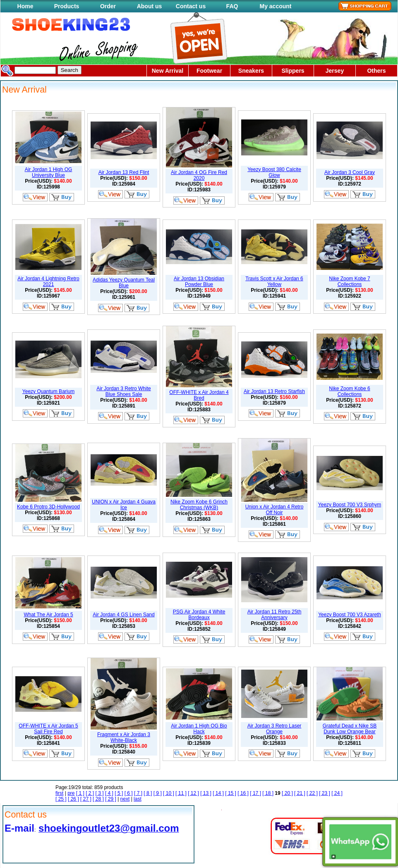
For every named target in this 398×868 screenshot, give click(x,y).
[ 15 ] (231, 793)
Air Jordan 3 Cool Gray (350, 172)
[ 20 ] (287, 793)
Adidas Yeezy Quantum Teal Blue (124, 283)
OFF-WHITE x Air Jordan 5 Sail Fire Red (48, 729)
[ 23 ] (325, 793)
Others (376, 71)
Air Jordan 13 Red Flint (124, 172)
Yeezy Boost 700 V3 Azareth (350, 615)
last (138, 799)
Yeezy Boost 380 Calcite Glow (274, 172)
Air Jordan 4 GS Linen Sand (123, 615)
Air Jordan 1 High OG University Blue (49, 172)
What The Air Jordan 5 (48, 615)
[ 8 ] (148, 793)
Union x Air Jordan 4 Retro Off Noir (275, 510)
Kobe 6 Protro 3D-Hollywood (48, 507)
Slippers (293, 71)
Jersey (335, 71)
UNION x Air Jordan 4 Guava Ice (124, 505)
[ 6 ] (129, 793)
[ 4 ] (109, 793)
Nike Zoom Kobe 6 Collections (349, 391)
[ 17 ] (255, 793)
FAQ (232, 6)
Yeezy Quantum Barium (48, 391)
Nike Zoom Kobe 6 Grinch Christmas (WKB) (199, 505)
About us (150, 6)
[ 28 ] (98, 799)
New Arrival (168, 71)
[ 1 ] (80, 793)
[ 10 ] (169, 793)
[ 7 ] (138, 793)
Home (25, 6)
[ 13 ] (206, 793)
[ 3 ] (100, 793)
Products (67, 6)
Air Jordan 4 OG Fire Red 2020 (199, 175)
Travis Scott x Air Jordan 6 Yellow (274, 281)
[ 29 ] (111, 799)
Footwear (209, 71)
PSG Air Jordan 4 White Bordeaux (199, 615)
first (59, 793)
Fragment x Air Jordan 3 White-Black (124, 737)
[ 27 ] (86, 799)
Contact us (191, 6)
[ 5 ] (119, 793)
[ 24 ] (337, 793)
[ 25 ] (61, 799)
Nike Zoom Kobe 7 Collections (349, 281)
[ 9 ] (158, 793)
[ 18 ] (268, 793)
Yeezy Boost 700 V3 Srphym (350, 505)
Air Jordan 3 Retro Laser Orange (275, 729)
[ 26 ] (73, 799)
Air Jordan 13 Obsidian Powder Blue (199, 281)
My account (275, 6)
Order (108, 6)
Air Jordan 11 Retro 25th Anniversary (275, 615)
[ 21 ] (300, 793)
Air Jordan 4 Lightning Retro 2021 (48, 281)
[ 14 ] (218, 793)
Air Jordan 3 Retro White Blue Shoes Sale (123, 391)
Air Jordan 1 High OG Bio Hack (199, 729)
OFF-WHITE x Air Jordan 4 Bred (199, 395)
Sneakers (251, 71)
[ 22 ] (312, 793)
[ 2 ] (90, 793)
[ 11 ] (181, 793)
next (125, 799)
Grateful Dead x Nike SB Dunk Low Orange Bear (350, 729)
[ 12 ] (193, 793)
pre (71, 793)
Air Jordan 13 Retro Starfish (274, 391)
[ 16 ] (243, 793)
